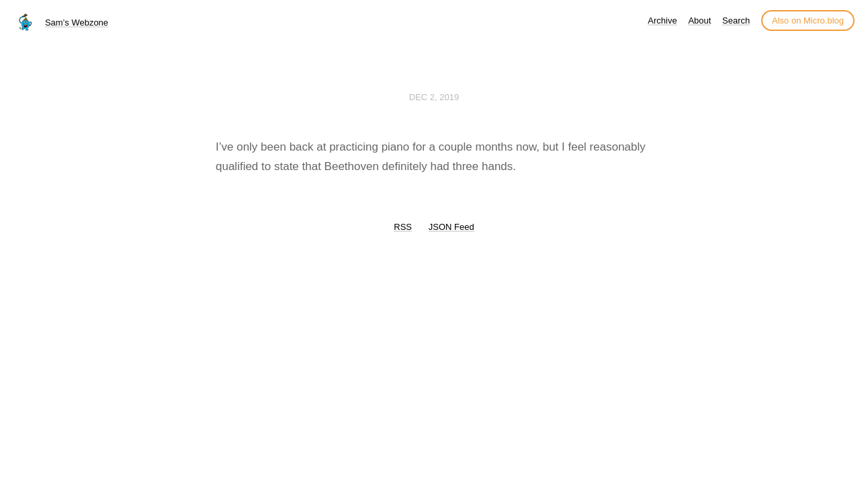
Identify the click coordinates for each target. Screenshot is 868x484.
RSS (403, 227)
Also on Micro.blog (808, 21)
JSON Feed (451, 227)
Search (736, 21)
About (699, 21)
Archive (662, 21)
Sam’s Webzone (77, 23)
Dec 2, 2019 (434, 97)
